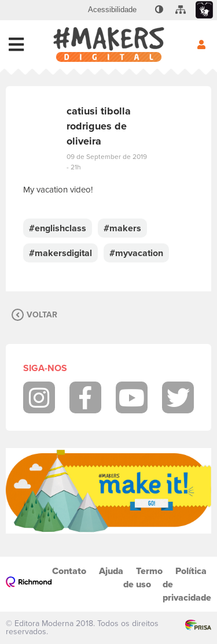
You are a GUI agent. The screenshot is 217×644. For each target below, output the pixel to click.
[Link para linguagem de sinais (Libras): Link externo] (204, 10)
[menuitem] (112, 10)
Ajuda (111, 571)
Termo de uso (143, 578)
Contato (69, 571)
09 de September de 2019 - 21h (107, 162)
